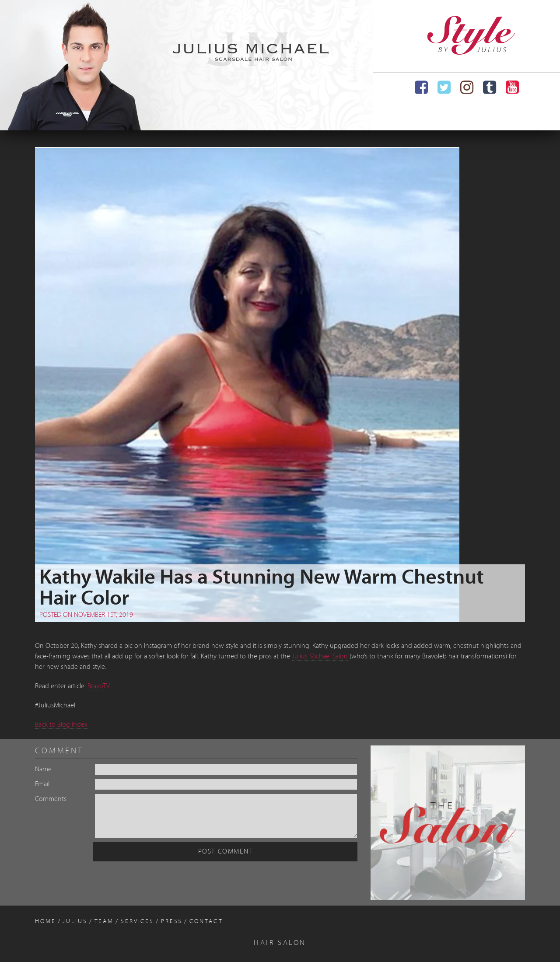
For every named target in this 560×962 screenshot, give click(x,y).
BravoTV (99, 686)
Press (172, 922)
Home (45, 922)
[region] (187, 65)
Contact (206, 922)
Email (42, 784)
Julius (75, 922)
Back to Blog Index (61, 725)
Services (137, 922)
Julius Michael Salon (320, 657)
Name (43, 770)
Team (104, 922)
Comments (51, 799)
